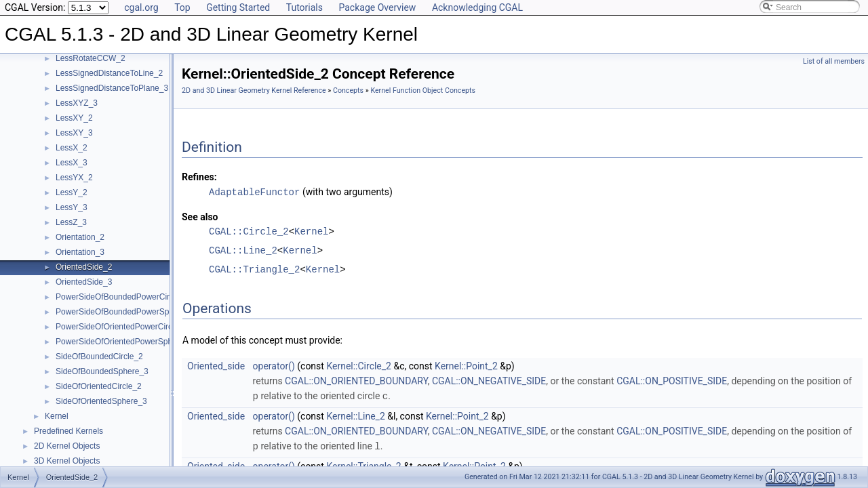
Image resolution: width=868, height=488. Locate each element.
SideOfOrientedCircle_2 (99, 386)
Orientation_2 (80, 237)
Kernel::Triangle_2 (363, 464)
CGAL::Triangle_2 (254, 269)
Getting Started (238, 7)
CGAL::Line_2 (243, 250)
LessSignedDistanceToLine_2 (109, 73)
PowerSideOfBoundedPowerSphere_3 (125, 312)
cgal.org (141, 7)
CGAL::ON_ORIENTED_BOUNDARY (356, 380)
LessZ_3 (71, 222)
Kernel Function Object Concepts (423, 90)
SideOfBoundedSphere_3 (102, 371)
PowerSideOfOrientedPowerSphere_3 (124, 342)
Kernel (57, 416)
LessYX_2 (74, 178)
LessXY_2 (74, 118)
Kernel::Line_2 (355, 415)
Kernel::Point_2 (466, 365)
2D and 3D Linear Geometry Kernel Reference (254, 90)
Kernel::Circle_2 (359, 365)
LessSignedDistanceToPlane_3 (112, 88)
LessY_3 (72, 207)
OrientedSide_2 (84, 267)
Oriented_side (216, 365)
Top (182, 7)
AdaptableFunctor (254, 191)
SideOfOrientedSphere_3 (101, 401)
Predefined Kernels (68, 431)
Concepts (348, 90)
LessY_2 (72, 192)
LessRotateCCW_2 (91, 58)
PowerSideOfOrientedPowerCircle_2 (122, 327)
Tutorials (304, 7)
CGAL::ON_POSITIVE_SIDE (672, 380)
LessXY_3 (74, 133)
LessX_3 (72, 163)
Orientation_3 (80, 252)
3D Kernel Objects (67, 461)
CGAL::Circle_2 (249, 231)
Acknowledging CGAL (477, 7)
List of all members (834, 61)
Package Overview (377, 7)
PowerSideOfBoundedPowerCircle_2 (122, 297)
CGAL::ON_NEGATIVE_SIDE (489, 380)
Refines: (199, 177)
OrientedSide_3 (84, 282)
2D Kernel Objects (67, 446)
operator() (274, 365)
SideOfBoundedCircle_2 (99, 357)
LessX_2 (72, 148)
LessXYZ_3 (77, 103)
